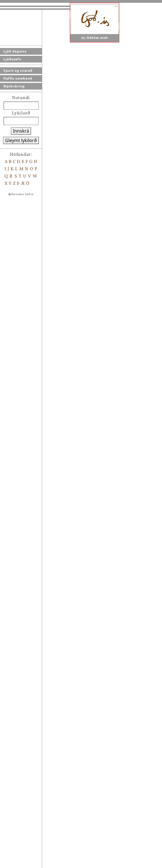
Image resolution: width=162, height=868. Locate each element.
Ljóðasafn (12, 59)
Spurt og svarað (18, 70)
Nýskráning (14, 86)
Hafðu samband (18, 78)
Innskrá (21, 131)
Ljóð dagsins (15, 51)
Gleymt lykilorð (21, 140)
